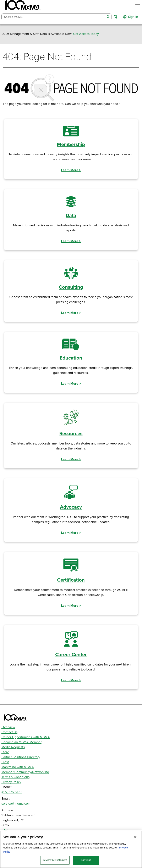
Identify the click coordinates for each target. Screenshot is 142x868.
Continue (86, 860)
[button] (116, 17)
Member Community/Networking (25, 772)
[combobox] (53, 17)
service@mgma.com (16, 804)
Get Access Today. (86, 34)
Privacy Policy (11, 782)
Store (5, 752)
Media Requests (13, 747)
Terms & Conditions (15, 777)
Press (5, 762)
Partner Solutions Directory (21, 757)
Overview (8, 727)
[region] (71, 849)
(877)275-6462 (12, 792)
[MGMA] (22, 6)
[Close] (135, 837)
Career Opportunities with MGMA (26, 737)
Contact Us (9, 732)
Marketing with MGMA (18, 767)
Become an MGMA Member (21, 742)
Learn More (71, 170)
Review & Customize (55, 860)
